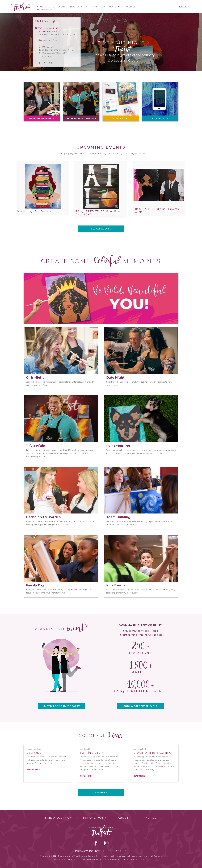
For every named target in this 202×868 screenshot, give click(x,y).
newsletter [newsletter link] (51, 63)
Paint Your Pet (118, 446)
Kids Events (116, 585)
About (123, 818)
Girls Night (35, 377)
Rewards (184, 7)
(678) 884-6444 (49, 47)
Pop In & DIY (98, 7)
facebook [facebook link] (39, 63)
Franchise (129, 7)
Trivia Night (36, 446)
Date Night (115, 377)
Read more (32, 769)
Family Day (35, 585)
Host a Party (79, 7)
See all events (101, 229)
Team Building (118, 517)
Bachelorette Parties (43, 517)
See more (101, 792)
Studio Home (46, 7)
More (112, 7)
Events (62, 7)
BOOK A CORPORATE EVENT (140, 706)
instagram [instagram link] (45, 63)
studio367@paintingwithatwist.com (58, 50)
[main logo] (21, 3)
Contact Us (117, 851)
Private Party (95, 818)
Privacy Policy (88, 851)
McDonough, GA (45, 10)
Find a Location (59, 818)
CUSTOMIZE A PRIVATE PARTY (62, 706)
